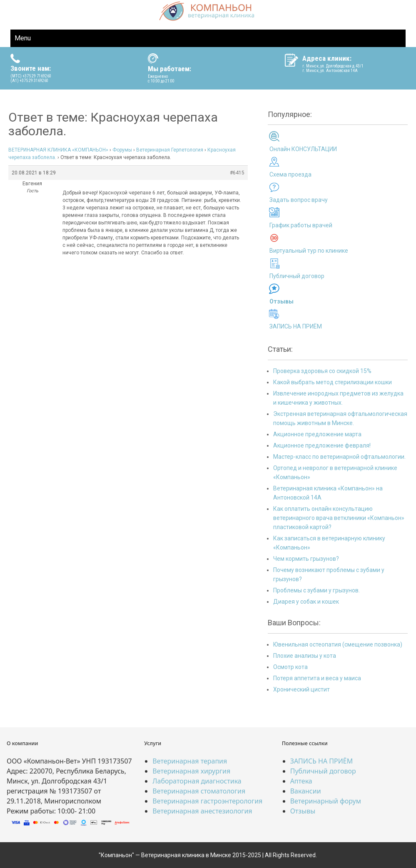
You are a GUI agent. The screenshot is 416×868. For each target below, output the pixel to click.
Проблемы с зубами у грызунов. (316, 590)
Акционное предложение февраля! (322, 445)
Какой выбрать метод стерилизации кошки (333, 382)
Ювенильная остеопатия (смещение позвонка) (338, 644)
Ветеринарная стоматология (199, 791)
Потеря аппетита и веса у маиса (317, 678)
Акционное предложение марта (317, 434)
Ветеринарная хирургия (191, 771)
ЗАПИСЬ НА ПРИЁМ (296, 326)
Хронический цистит (301, 689)
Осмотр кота (290, 667)
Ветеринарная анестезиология (202, 811)
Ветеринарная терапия (190, 761)
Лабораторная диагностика (197, 781)
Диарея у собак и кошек (306, 602)
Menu (23, 38)
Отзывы (303, 811)
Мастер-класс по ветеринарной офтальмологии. (339, 457)
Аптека (301, 781)
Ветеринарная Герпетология (170, 150)
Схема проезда (290, 174)
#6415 (237, 173)
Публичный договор (297, 276)
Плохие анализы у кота (305, 656)
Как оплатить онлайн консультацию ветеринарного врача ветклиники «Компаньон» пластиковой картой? (339, 518)
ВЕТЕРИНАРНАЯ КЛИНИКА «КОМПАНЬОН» (58, 150)
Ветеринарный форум (326, 801)
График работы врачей (301, 225)
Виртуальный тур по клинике (309, 251)
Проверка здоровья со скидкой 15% (322, 371)
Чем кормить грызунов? (306, 559)
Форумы (122, 150)
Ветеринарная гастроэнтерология (207, 801)
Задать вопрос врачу (299, 200)
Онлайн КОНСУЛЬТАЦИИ (303, 149)
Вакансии (306, 791)
